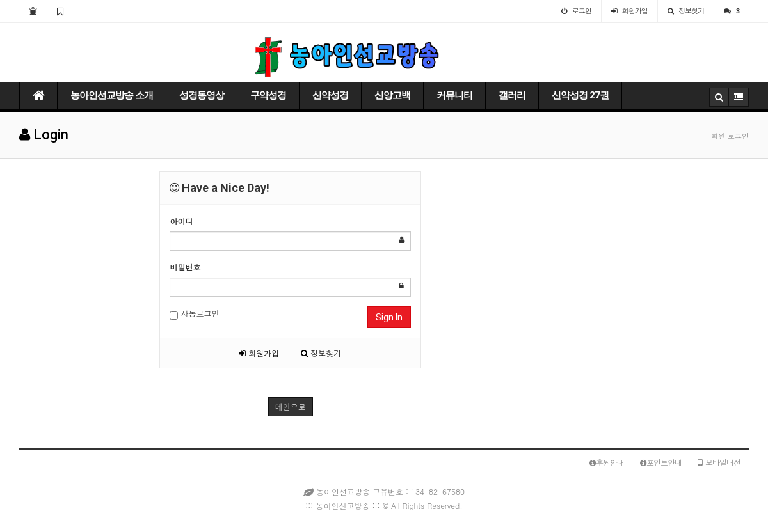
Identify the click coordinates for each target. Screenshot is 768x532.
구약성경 (268, 95)
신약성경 (330, 95)
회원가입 (259, 353)
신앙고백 (392, 95)
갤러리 (512, 95)
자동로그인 (194, 314)
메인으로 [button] (291, 406)
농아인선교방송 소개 (112, 95)
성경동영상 (202, 95)
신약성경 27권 (580, 95)
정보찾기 (321, 353)
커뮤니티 (454, 95)
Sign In (389, 317)
